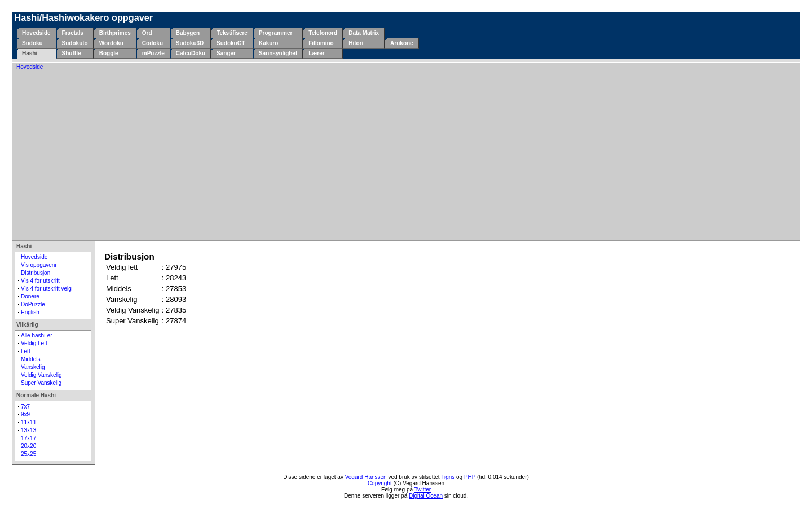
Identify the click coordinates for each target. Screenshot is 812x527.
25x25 (28, 454)
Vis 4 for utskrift (40, 281)
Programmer (275, 33)
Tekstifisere (232, 33)
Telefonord (323, 33)
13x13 (28, 430)
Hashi (30, 53)
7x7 (25, 407)
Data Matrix (364, 33)
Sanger (226, 53)
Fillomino (321, 43)
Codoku (153, 43)
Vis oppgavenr (39, 265)
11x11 (28, 422)
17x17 (28, 438)
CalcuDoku (191, 53)
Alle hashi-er (37, 335)
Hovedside (36, 33)
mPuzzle (153, 53)
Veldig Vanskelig (41, 375)
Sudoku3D (190, 43)
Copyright (380, 483)
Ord (147, 33)
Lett (26, 351)
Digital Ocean (426, 496)
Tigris (448, 477)
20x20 (28, 446)
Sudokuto (75, 43)
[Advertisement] (406, 155)
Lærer (316, 53)
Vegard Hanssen (366, 477)
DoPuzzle (33, 304)
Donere (30, 297)
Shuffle (72, 53)
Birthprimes (115, 33)
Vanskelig (33, 367)
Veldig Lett (34, 343)
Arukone (402, 43)
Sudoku (32, 43)
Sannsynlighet (278, 53)
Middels (30, 359)
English (30, 312)
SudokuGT (231, 43)
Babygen (188, 33)
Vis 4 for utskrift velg (46, 289)
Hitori (356, 43)
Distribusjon (36, 273)
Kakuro (268, 43)
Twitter (423, 489)
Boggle (109, 53)
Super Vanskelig (41, 383)
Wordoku (111, 43)
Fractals (73, 33)
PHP (470, 477)
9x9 (25, 414)
